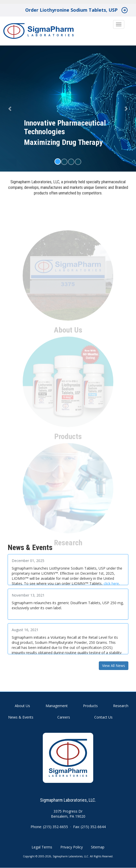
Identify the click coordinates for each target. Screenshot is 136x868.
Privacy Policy (72, 847)
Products (90, 706)
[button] (10, 109)
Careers (64, 717)
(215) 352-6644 (93, 827)
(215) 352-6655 (56, 827)
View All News (114, 666)
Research (121, 706)
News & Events (21, 717)
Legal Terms (42, 847)
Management (57, 706)
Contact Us (103, 717)
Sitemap (98, 847)
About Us (22, 706)
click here (111, 583)
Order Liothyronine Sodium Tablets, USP (71, 10)
